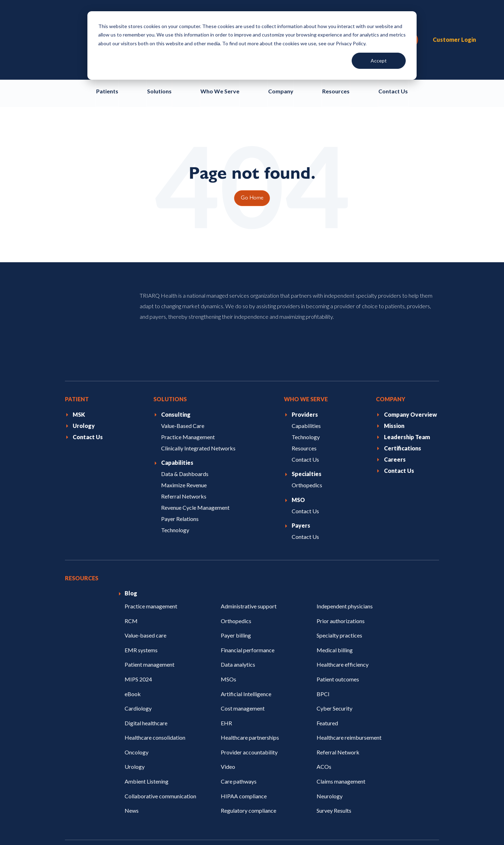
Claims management (341, 702)
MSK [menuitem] (79, 335)
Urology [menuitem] (84, 346)
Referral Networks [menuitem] (184, 417)
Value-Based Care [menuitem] (183, 346)
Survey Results (334, 731)
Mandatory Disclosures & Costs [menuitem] (310, 823)
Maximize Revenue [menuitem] (184, 406)
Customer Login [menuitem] (454, 19)
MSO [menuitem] (298, 420)
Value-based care (145, 556)
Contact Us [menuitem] (88, 357)
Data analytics (238, 585)
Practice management (151, 526)
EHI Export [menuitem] (427, 823)
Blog (131, 514)
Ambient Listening (147, 702)
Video (228, 687)
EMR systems (141, 570)
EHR (226, 643)
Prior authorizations (341, 541)
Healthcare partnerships (250, 658)
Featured (327, 643)
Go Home (252, 155)
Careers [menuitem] (395, 380)
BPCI (323, 614)
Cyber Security (334, 629)
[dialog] (252, 45)
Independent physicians (345, 526)
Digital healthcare (146, 643)
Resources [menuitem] (304, 368)
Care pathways (239, 702)
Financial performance (248, 570)
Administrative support (249, 526)
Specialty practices (339, 556)
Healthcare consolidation (155, 658)
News (132, 731)
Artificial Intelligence (246, 614)
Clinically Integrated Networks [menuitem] (198, 368)
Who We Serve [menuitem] (306, 320)
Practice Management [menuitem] (188, 357)
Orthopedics (236, 541)
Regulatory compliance (248, 731)
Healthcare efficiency (343, 585)
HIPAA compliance (244, 716)
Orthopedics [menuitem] (307, 406)
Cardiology (138, 629)
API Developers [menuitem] (381, 823)
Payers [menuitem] (301, 446)
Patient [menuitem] (77, 320)
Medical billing (335, 570)
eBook (133, 614)
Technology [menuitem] (175, 450)
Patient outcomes (338, 599)
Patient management (150, 585)
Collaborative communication (160, 716)
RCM (131, 541)
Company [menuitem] (391, 320)
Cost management (243, 629)
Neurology (330, 716)
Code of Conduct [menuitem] (137, 823)
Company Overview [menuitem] (410, 335)
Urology (135, 687)
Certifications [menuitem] (403, 368)
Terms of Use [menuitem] (190, 823)
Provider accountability (249, 672)
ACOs (324, 687)
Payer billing (236, 556)
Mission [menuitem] (394, 346)
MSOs (228, 599)
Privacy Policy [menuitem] (81, 823)
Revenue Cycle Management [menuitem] (195, 428)
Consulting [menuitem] (176, 335)
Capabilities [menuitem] (177, 383)
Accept (379, 61)
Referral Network (338, 672)
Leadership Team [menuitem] (407, 357)
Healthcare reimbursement (349, 658)
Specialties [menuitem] (307, 394)
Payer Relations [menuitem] (180, 439)
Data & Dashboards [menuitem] (185, 394)
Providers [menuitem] (305, 335)
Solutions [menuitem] (170, 320)
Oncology (137, 672)
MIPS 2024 (138, 599)
